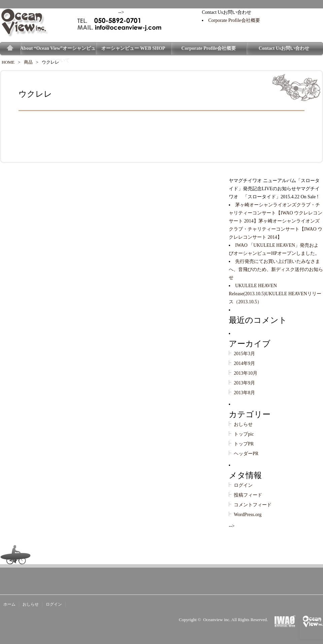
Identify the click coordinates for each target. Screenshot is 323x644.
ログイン (243, 485)
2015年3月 (244, 354)
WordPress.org (248, 515)
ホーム (9, 604)
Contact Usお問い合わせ (284, 48)
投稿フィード (248, 495)
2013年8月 (244, 393)
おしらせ (243, 424)
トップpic (244, 434)
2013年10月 (246, 373)
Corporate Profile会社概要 (234, 20)
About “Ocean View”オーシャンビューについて (58, 50)
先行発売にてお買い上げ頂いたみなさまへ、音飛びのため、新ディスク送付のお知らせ (276, 269)
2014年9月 (244, 363)
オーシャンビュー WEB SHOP (133, 48)
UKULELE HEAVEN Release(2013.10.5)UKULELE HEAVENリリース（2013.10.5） (275, 294)
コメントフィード (253, 505)
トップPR (244, 444)
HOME (8, 62)
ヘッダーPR (246, 454)
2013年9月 (244, 383)
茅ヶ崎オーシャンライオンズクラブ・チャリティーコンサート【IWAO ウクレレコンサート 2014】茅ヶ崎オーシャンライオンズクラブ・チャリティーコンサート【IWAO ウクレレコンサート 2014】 (276, 221)
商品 (28, 62)
